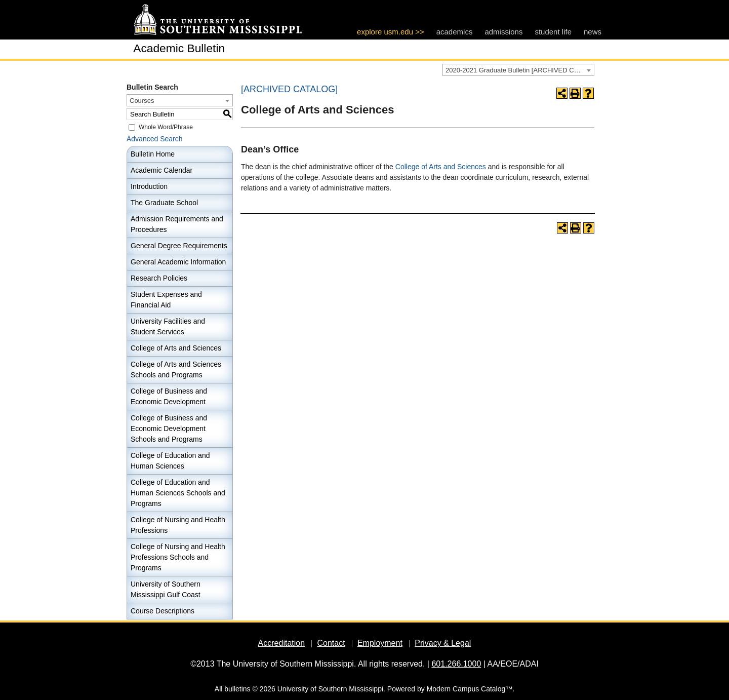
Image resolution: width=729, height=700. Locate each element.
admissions (503, 32)
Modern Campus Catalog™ (470, 689)
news (593, 32)
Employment (380, 643)
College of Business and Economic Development (169, 396)
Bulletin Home (153, 154)
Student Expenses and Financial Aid (166, 300)
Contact (331, 643)
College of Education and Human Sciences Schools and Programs (178, 493)
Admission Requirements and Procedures (177, 224)
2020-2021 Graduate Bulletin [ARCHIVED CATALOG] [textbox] (520, 70)
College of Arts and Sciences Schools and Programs (176, 370)
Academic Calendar (161, 170)
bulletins (237, 689)
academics (455, 32)
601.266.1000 (456, 664)
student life (553, 32)
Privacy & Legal (443, 643)
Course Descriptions (163, 611)
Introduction (149, 186)
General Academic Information (178, 262)
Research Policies (159, 278)
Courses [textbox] (142, 101)
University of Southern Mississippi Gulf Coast (166, 589)
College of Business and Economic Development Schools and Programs (169, 429)
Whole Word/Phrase (166, 127)
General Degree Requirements (179, 246)
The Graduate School (164, 203)
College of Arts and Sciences (176, 348)
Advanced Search (155, 139)
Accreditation (282, 643)
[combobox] (518, 70)
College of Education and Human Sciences (170, 461)
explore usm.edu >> (391, 32)
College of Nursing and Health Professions (178, 525)
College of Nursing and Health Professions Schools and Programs (178, 557)
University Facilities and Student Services (168, 326)
